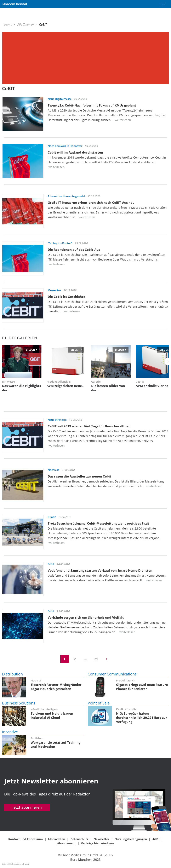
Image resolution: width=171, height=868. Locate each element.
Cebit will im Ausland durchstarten (75, 152)
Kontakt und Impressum (25, 839)
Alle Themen (26, 24)
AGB (155, 839)
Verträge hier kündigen (97, 843)
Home (8, 24)
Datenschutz (79, 839)
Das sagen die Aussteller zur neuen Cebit (79, 476)
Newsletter (101, 839)
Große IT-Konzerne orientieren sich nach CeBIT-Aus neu (91, 202)
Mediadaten (57, 839)
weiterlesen (122, 120)
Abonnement (66, 843)
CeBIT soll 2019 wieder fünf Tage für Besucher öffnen (89, 426)
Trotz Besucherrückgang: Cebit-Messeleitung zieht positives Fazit (98, 523)
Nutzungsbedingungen (131, 839)
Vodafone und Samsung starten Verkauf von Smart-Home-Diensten (100, 570)
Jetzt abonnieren (27, 807)
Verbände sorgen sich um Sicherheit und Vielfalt (86, 617)
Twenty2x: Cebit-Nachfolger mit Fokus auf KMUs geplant (92, 105)
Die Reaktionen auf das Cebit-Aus (74, 250)
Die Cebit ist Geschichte (66, 297)
